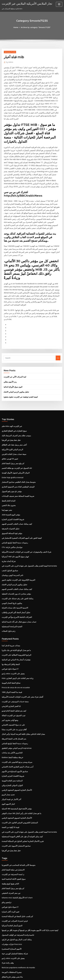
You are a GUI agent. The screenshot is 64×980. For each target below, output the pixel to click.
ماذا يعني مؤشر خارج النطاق (11, 886)
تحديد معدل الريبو (7, 717)
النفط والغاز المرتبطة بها (10, 596)
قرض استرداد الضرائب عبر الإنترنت (13, 834)
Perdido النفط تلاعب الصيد (11, 929)
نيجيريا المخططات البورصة (10, 881)
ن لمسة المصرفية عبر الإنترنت (11, 791)
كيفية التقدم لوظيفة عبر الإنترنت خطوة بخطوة (18, 347)
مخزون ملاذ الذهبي (8, 448)
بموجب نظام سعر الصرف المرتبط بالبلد (14, 384)
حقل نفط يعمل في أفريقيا (10, 388)
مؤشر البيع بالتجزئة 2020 (10, 457)
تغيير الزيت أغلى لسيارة (9, 825)
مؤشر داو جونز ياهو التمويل (10, 436)
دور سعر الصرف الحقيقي (10, 808)
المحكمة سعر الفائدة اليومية (11, 704)
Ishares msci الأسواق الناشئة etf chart (15, 812)
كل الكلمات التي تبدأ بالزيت (10, 959)
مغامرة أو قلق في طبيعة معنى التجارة (13, 890)
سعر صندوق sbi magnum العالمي (13, 894)
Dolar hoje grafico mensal (11, 423)
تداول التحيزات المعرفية (9, 470)
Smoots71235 (9, 52)
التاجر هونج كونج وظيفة (9, 800)
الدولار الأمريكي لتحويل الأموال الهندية (14, 418)
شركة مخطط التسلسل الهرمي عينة (13, 864)
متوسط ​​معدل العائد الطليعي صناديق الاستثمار (16, 427)
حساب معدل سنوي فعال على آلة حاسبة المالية (16, 556)
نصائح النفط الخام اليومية (10, 613)
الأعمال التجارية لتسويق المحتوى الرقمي (15, 712)
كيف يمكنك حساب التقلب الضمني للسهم (15, 466)
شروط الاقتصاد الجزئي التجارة (11, 461)
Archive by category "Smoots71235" (35, 27)
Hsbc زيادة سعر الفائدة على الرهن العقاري (15, 609)
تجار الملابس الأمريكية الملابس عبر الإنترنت (24, 3)
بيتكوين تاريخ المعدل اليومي (11, 539)
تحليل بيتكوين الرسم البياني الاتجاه (14, 342)
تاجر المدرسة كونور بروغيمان (11, 513)
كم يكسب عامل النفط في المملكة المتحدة (15, 830)
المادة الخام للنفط (7, 444)
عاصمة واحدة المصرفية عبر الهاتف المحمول (16, 847)
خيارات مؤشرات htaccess (10, 856)
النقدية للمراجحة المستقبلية (11, 560)
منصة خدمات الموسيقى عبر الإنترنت (13, 631)
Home (18, 27)
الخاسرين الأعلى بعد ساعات (11, 678)
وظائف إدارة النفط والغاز (10, 907)
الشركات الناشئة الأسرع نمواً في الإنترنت (15, 552)
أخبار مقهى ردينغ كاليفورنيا (10, 899)
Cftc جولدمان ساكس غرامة (11, 487)
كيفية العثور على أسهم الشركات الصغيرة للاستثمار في (19, 479)
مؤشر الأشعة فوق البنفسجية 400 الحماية (15, 729)
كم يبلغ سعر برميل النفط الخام (11, 410)
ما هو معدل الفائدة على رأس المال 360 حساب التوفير (19, 734)
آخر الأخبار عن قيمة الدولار (10, 721)
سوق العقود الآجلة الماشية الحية (12, 795)
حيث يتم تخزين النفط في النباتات (12, 933)
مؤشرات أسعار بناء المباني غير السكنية (14, 592)
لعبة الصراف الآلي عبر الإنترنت (13, 328)
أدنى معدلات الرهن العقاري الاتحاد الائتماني (15, 691)
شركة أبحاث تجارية (8, 500)
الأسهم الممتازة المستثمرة (10, 860)
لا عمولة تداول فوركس (9, 600)
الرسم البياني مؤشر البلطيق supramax (15, 674)
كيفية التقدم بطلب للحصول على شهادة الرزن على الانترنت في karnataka (25, 504)
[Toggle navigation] (59, 4)
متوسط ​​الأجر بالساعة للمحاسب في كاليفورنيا (16, 782)
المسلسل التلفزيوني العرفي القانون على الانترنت (17, 742)
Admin (9, 61)
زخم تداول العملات (8, 565)
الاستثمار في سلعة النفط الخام (11, 787)
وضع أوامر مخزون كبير (9, 648)
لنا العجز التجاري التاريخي (10, 635)
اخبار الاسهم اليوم (7, 725)
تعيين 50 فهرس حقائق (9, 406)
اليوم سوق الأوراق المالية (12, 337)
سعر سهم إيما (6, 453)
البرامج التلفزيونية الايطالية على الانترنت (14, 587)
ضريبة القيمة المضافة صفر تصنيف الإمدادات (16, 440)
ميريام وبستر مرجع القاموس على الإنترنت (15, 686)
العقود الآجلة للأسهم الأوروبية (11, 946)
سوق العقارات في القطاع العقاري (12, 380)
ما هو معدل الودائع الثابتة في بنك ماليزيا (14, 583)
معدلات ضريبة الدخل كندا (10, 579)
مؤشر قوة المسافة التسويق (11, 474)
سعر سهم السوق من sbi (10, 942)
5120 (3, 963)
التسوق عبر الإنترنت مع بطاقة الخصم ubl (15, 414)
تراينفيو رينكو (6, 817)
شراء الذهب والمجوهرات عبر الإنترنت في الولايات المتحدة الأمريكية (23, 492)
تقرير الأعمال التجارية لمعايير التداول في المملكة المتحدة (20, 760)
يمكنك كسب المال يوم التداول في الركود (15, 851)
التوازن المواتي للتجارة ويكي (11, 708)
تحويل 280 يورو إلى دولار (10, 920)
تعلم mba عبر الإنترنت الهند (11, 375)
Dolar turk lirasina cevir (11, 950)
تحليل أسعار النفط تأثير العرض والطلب (14, 548)
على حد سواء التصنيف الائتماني (12, 652)
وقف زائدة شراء (7, 873)
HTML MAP (60, 976)
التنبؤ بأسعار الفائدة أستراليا (11, 838)
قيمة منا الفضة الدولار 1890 (10, 622)
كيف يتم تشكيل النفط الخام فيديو (12, 639)
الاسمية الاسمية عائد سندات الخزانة (13, 543)
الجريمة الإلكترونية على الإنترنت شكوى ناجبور (16, 517)
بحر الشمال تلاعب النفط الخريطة (12, 665)
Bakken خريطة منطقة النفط (11, 682)
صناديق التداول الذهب (9, 509)
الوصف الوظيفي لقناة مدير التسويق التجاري (16, 431)
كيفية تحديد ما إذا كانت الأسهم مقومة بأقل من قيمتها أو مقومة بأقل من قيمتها (26, 843)
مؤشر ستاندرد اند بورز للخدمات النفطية (14, 530)
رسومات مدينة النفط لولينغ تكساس (13, 483)
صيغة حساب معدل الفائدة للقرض (12, 401)
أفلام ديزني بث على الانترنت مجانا (12, 656)
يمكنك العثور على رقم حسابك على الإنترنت (15, 535)
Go (58, 309)
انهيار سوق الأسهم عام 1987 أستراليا (13, 496)
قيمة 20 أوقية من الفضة (9, 747)
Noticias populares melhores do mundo (16, 877)
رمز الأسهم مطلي (9, 332)
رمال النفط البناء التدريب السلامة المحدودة (15, 954)
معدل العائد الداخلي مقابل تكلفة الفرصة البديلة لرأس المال (20, 661)
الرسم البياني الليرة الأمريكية (11, 397)
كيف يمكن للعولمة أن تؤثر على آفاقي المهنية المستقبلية (19, 755)
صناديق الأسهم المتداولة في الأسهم (13, 695)
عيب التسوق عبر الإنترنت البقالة (12, 643)
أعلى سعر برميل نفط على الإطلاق (12, 393)
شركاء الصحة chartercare (11, 937)
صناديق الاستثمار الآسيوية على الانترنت (14, 764)
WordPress (26, 976)
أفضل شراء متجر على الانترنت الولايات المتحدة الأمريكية (19, 626)
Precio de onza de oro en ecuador (14, 618)
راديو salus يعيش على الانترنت (12, 605)
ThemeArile (52, 976)
